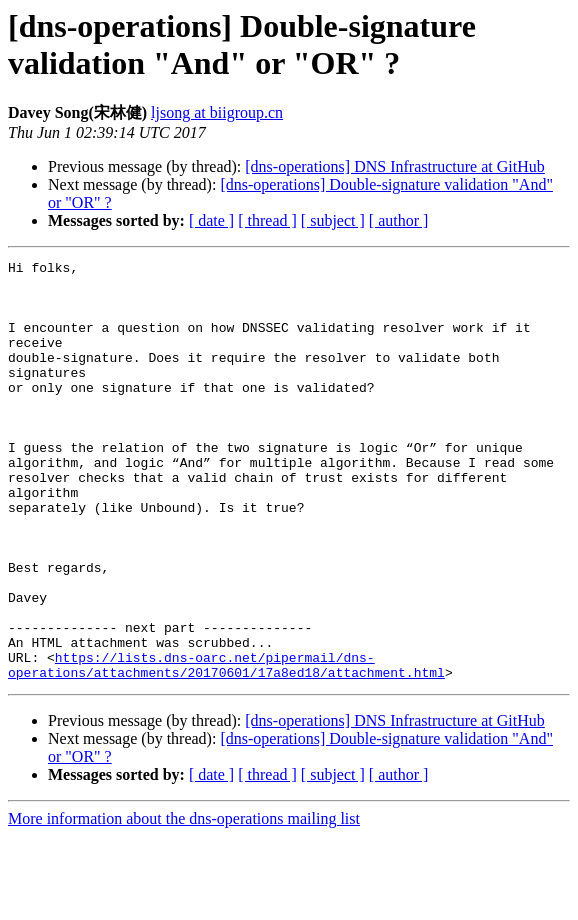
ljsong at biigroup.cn (217, 112)
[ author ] (399, 220)
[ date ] (211, 220)
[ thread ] (267, 220)
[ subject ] (333, 220)
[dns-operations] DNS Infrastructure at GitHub (394, 166)
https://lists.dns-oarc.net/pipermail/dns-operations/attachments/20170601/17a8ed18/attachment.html (226, 747)
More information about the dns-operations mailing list (184, 902)
